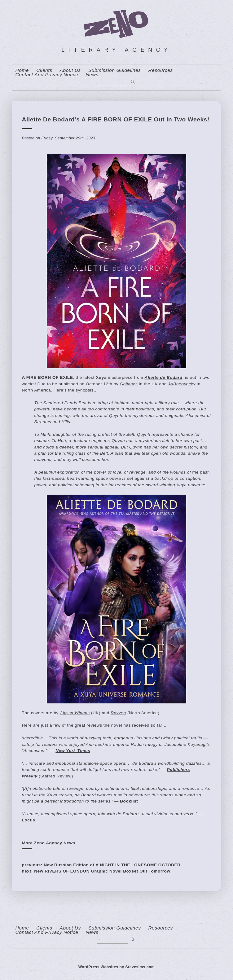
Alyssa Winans (75, 713)
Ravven (118, 713)
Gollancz (129, 384)
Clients (44, 70)
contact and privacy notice (47, 75)
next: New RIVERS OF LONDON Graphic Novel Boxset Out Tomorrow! (97, 871)
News (92, 75)
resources (161, 70)
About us (70, 70)
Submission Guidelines (115, 70)
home (22, 70)
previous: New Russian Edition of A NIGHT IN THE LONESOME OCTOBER (101, 865)
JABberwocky (182, 384)
